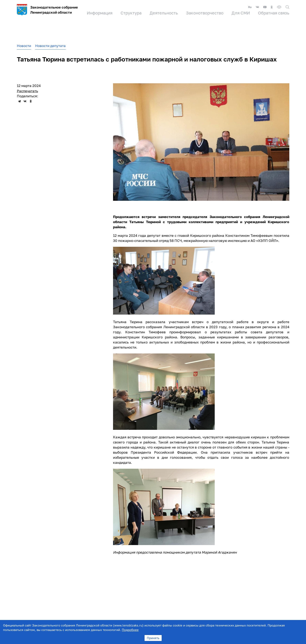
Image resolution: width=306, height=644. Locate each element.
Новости (24, 46)
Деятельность (164, 13)
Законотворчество (205, 13)
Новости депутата (50, 46)
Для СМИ (241, 13)
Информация (100, 13)
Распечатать (27, 91)
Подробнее (130, 630)
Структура (131, 13)
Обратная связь (274, 13)
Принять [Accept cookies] (153, 638)
